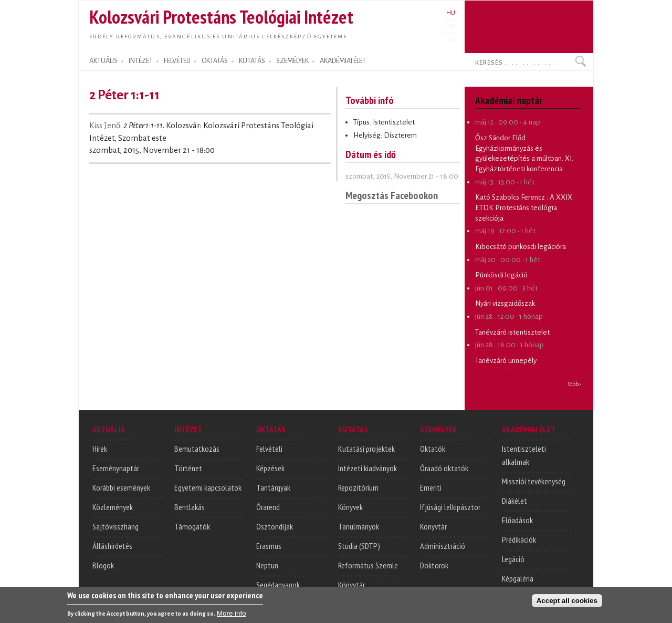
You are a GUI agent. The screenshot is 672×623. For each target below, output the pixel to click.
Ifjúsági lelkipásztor (450, 507)
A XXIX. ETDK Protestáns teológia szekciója (524, 207)
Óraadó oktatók (444, 468)
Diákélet (514, 501)
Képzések (270, 468)
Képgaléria (518, 578)
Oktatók (433, 449)
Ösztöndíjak (275, 526)
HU (451, 13)
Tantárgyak (273, 487)
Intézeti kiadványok (367, 468)
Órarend (268, 507)
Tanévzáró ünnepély (506, 361)
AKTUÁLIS (103, 61)
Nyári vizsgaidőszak (505, 303)
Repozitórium (358, 487)
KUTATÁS (252, 61)
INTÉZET (141, 61)
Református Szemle (368, 565)
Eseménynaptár (116, 468)
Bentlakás (190, 507)
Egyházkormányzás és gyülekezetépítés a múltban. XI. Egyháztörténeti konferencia (524, 159)
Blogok (103, 565)
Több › (574, 384)
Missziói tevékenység (534, 481)
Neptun (267, 565)
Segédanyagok (278, 585)
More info (232, 616)
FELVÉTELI (177, 61)
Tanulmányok (359, 526)
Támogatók (192, 526)
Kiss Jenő (105, 126)
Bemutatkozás (197, 449)
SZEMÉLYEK (292, 61)
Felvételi (269, 449)
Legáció (513, 559)
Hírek (100, 449)
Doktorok (434, 565)
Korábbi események (121, 487)
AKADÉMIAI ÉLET (343, 61)
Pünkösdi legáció (501, 275)
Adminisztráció (443, 546)
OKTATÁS (215, 61)
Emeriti (431, 487)
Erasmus (269, 546)
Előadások (517, 520)
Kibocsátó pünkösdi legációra (521, 247)
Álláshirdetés (112, 546)
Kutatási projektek (366, 449)
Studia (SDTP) (359, 546)
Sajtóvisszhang (115, 526)
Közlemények (113, 507)
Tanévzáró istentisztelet (512, 332)
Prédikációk (519, 539)
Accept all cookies (567, 603)
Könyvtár (351, 585)
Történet (188, 468)
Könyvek (350, 507)
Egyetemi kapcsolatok (208, 487)
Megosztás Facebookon (392, 195)
